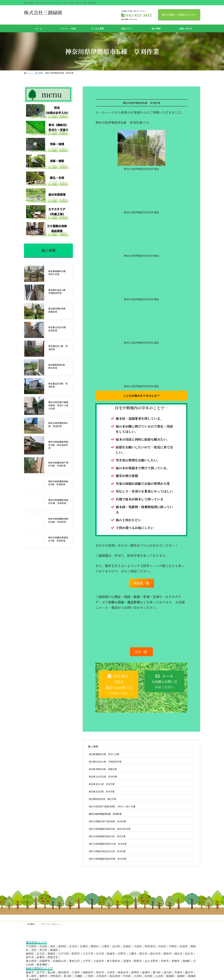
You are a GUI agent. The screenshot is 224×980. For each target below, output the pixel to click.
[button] (118, 684)
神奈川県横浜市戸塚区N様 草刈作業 (107, 821)
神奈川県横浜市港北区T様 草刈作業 (107, 851)
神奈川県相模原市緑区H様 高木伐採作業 (110, 829)
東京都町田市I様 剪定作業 (102, 799)
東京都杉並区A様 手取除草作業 (105, 762)
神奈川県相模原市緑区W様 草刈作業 (108, 844)
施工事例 (93, 747)
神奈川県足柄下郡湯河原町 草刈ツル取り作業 (112, 806)
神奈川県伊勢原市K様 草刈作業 (105, 814)
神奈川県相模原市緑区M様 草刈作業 (108, 859)
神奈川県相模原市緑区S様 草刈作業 (107, 836)
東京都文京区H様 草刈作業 (103, 777)
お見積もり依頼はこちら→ (179, 15)
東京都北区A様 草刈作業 (102, 784)
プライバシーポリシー (50, 924)
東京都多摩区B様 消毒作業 (103, 769)
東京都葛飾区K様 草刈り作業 (104, 754)
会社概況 (31, 924)
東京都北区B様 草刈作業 (102, 791)
